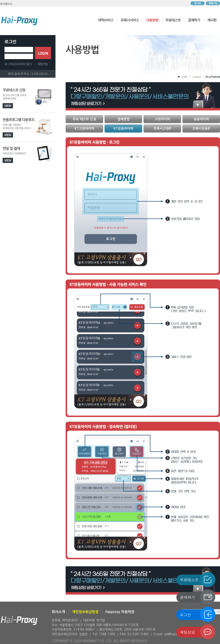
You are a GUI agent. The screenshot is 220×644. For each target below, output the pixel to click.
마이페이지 (6, 4)
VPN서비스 (106, 20)
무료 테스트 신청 (84, 119)
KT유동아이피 (213, 77)
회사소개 (58, 612)
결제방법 (123, 119)
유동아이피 (201, 119)
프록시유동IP (201, 129)
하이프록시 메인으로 (19, 21)
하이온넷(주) (19, 621)
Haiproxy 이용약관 (120, 612)
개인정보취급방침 (85, 612)
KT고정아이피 (84, 129)
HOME (184, 77)
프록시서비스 (130, 20)
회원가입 (213, 3)
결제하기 (194, 20)
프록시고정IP (162, 129)
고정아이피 (162, 119)
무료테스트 (173, 20)
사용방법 (152, 20)
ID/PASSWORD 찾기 (20, 64)
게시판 (212, 20)
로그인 (198, 3)
